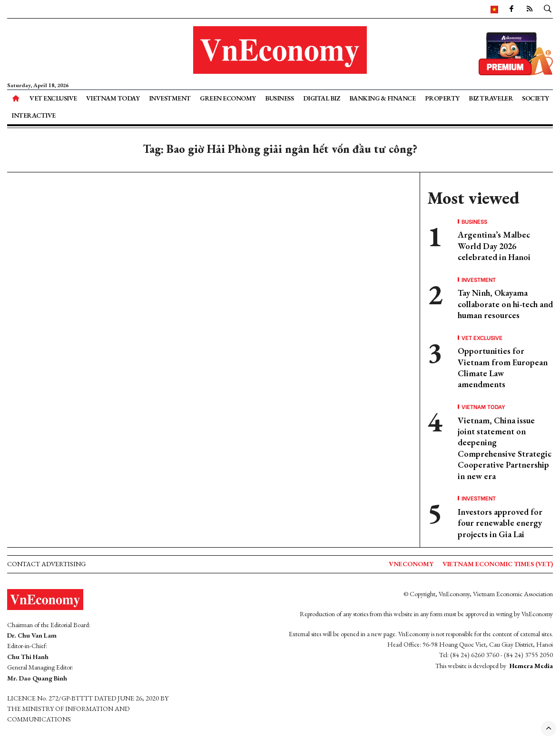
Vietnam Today (113, 98)
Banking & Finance (383, 98)
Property (442, 98)
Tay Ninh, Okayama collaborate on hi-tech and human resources (505, 304)
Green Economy (228, 98)
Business (279, 98)
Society (535, 98)
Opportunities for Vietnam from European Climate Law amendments (503, 367)
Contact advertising (46, 564)
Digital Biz (322, 98)
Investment (170, 98)
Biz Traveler (491, 98)
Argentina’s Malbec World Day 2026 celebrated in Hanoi (494, 246)
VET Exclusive (53, 98)
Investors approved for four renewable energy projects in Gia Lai (500, 523)
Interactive (34, 115)
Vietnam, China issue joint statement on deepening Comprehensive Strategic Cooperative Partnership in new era (505, 448)
